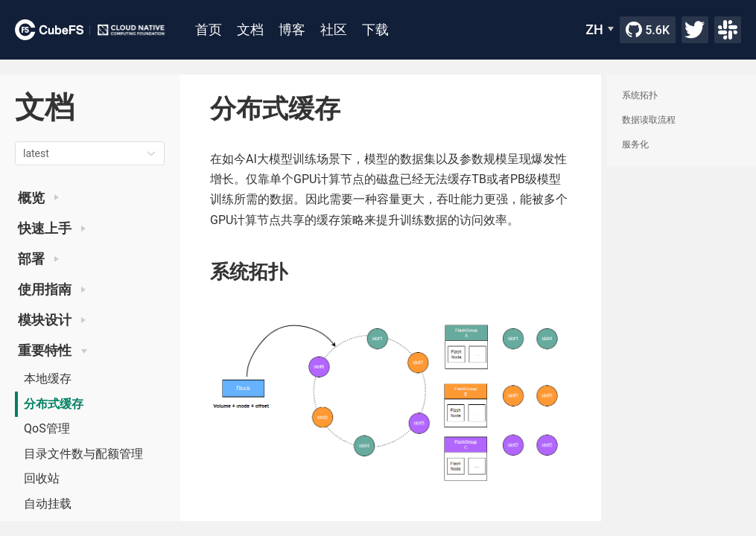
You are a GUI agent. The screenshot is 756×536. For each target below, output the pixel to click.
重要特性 (53, 351)
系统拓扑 (640, 95)
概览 (38, 198)
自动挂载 (48, 504)
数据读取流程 (649, 120)
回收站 (42, 478)
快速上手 (52, 229)
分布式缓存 (54, 404)
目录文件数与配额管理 (83, 454)
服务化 (635, 144)
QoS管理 (47, 428)
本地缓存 (48, 379)
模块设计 (52, 320)
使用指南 (52, 290)
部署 (38, 259)
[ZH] (600, 30)
